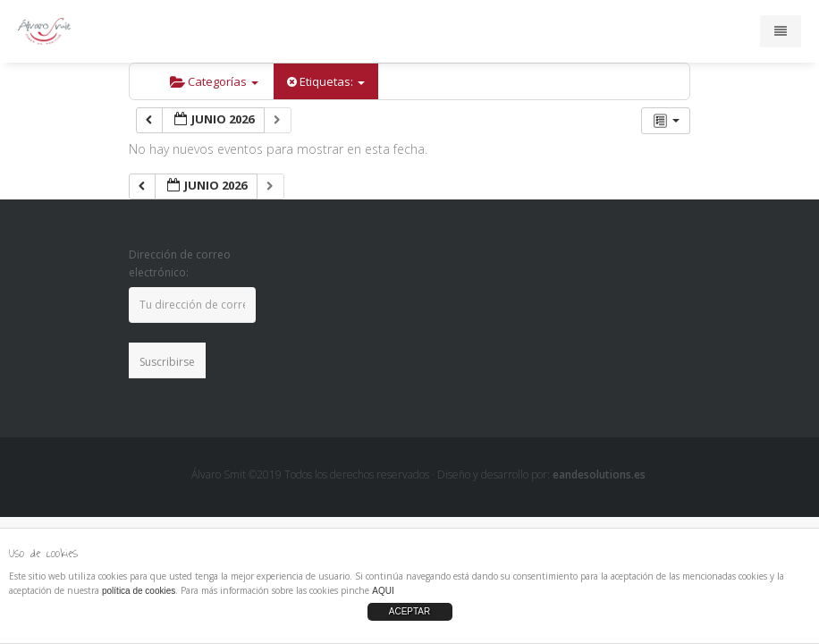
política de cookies (139, 591)
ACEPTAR (410, 611)
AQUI (383, 591)
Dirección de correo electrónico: (180, 263)
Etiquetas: (326, 81)
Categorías (214, 81)
